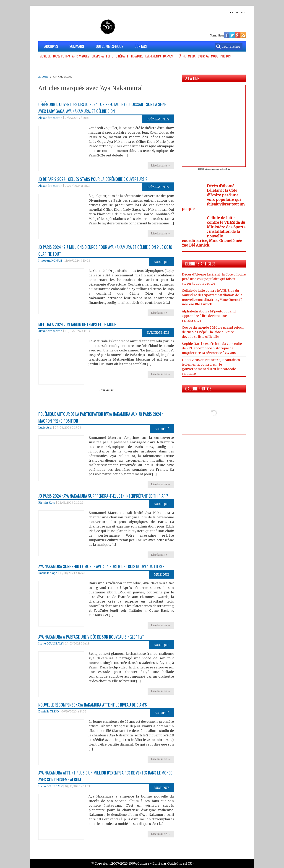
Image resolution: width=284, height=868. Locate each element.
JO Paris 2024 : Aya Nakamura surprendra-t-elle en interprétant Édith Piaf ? (103, 496)
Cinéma (120, 56)
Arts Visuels (81, 56)
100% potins (61, 56)
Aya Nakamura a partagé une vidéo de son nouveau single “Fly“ (91, 637)
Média (192, 56)
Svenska (203, 56)
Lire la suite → (161, 165)
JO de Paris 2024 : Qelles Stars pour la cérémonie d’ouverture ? (93, 179)
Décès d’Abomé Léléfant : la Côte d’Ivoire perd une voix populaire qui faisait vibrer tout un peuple (213, 197)
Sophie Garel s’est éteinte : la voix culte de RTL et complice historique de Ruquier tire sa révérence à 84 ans (212, 348)
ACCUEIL (43, 77)
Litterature (135, 56)
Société (162, 429)
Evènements (153, 56)
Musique (45, 56)
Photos (225, 56)
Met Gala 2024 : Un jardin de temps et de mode (77, 324)
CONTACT (141, 46)
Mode (215, 56)
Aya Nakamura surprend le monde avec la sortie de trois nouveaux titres (101, 566)
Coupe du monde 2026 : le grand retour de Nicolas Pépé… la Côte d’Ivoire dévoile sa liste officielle (213, 332)
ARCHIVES (51, 46)
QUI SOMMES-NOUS (109, 46)
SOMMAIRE (77, 46)
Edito (110, 56)
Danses (168, 56)
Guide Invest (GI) (180, 863)
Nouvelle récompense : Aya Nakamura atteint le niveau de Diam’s (93, 705)
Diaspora (98, 56)
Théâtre (180, 56)
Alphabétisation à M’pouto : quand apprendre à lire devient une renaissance (209, 316)
